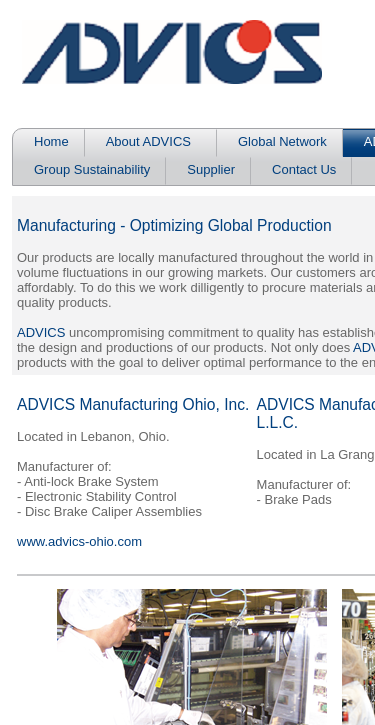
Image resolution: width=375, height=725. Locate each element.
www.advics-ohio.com (79, 541)
